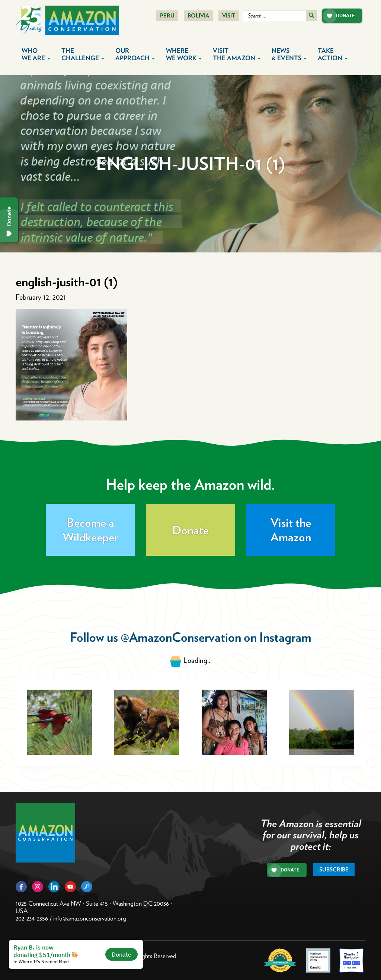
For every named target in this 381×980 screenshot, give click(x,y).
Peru (167, 16)
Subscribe (334, 870)
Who (36, 54)
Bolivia (198, 16)
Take (333, 54)
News (289, 54)
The (83, 54)
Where (184, 54)
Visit (229, 16)
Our (135, 54)
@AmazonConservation (181, 637)
